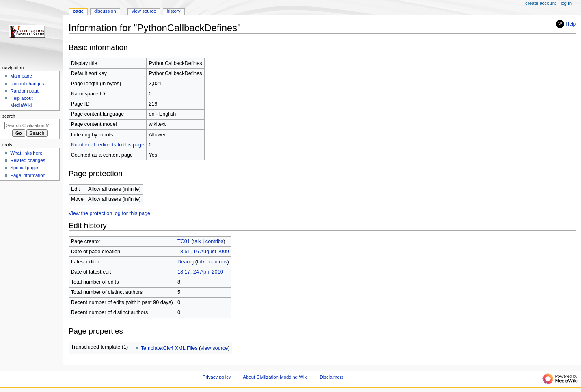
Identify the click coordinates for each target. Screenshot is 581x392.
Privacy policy (217, 377)
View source (144, 11)
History (174, 11)
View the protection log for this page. (110, 213)
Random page (25, 91)
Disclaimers (332, 377)
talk (197, 241)
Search (9, 116)
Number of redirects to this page (108, 145)
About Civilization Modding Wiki (275, 377)
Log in (566, 3)
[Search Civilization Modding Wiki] (30, 125)
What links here (26, 153)
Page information (28, 175)
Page (78, 11)
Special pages (25, 168)
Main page (21, 76)
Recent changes (27, 84)
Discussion (105, 11)
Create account (541, 3)
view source (214, 348)
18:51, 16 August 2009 (203, 252)
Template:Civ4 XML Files (169, 348)
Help (565, 24)
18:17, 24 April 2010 (200, 272)
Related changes (28, 160)
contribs (214, 241)
